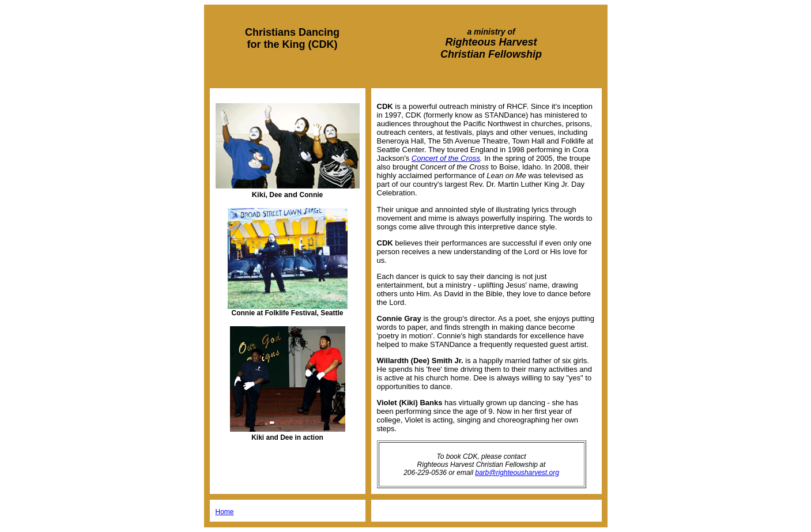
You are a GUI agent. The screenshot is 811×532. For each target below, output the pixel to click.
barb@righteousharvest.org (517, 473)
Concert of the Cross (446, 158)
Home (225, 512)
